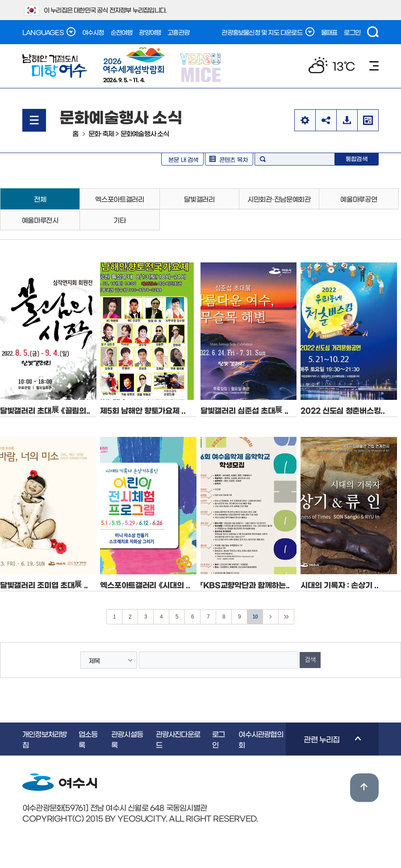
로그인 (352, 32)
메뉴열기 (34, 120)
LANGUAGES (49, 32)
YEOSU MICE (201, 67)
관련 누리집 (323, 745)
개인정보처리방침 (44, 739)
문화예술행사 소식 (145, 133)
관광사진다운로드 (178, 739)
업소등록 (88, 739)
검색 (373, 32)
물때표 (329, 32)
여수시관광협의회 (261, 739)
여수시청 (93, 32)
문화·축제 (101, 133)
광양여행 (150, 32)
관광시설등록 (127, 739)
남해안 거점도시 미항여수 (55, 66)
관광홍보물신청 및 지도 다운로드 (268, 32)
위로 (364, 788)
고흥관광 (178, 32)
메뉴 (374, 66)
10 (255, 617)
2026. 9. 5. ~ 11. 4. (134, 65)
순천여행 (122, 32)
